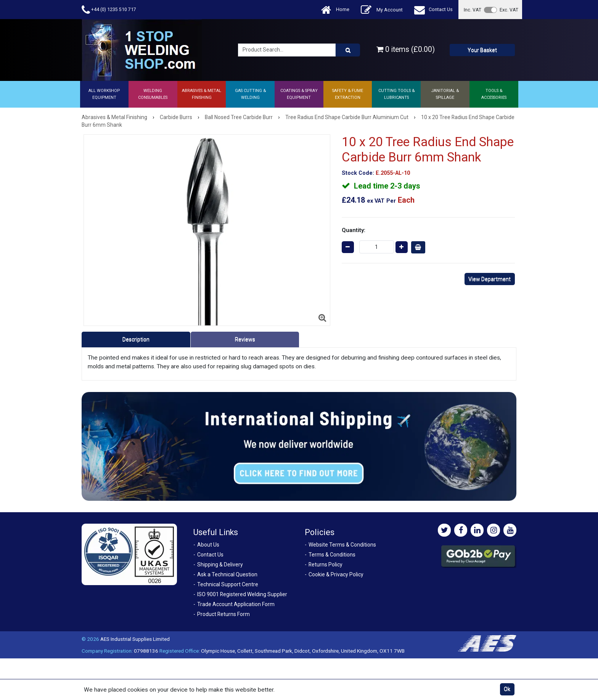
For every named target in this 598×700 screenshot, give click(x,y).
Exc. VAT (509, 10)
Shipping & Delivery (220, 565)
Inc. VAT (473, 10)
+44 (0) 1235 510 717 (109, 10)
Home (335, 10)
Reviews (245, 339)
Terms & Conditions (332, 555)
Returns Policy (326, 565)
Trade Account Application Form (236, 604)
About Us (208, 545)
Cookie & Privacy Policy (336, 574)
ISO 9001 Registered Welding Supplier (242, 594)
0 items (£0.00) (406, 49)
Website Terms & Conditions (342, 545)
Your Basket (482, 50)
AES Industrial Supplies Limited (135, 639)
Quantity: (354, 230)
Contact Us (433, 10)
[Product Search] (348, 50)
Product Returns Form (223, 614)
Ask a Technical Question (227, 574)
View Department (489, 279)
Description (136, 339)
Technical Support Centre (228, 584)
